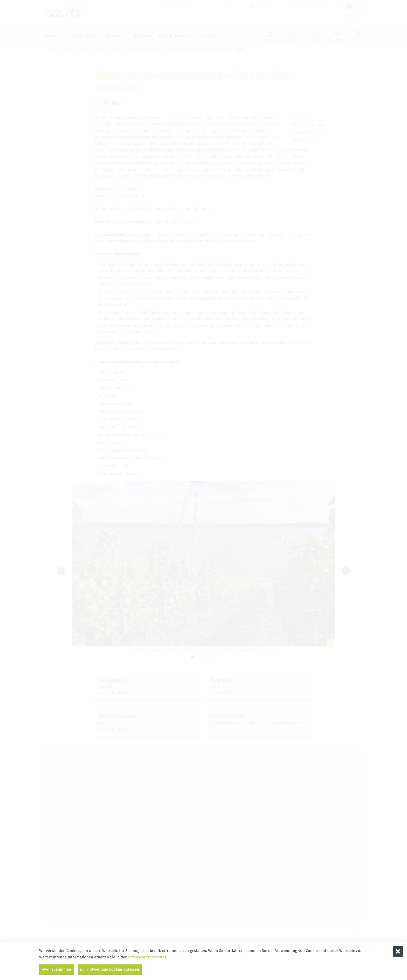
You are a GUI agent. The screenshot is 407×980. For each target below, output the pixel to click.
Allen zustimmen (56, 969)
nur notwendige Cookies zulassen (110, 969)
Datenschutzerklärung (147, 957)
